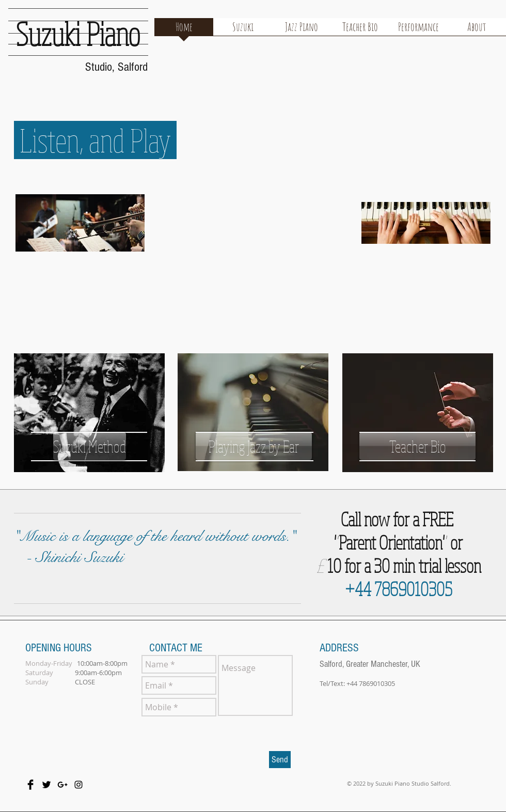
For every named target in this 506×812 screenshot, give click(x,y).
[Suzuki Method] (90, 446)
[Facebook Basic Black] (30, 785)
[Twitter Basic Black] (46, 785)
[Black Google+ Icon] (62, 785)
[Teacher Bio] (417, 446)
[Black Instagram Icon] (78, 785)
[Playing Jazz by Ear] (254, 446)
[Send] (280, 760)
